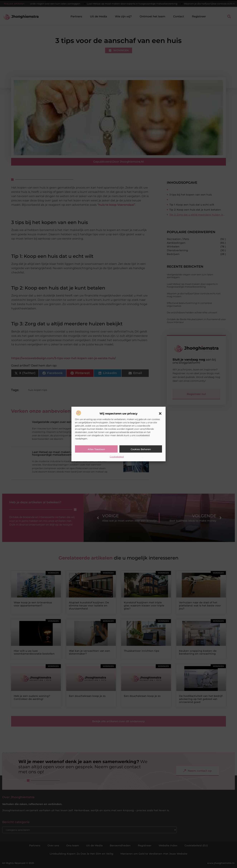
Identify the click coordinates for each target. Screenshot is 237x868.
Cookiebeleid (117, 456)
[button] (160, 413)
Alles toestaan (96, 449)
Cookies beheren (141, 449)
